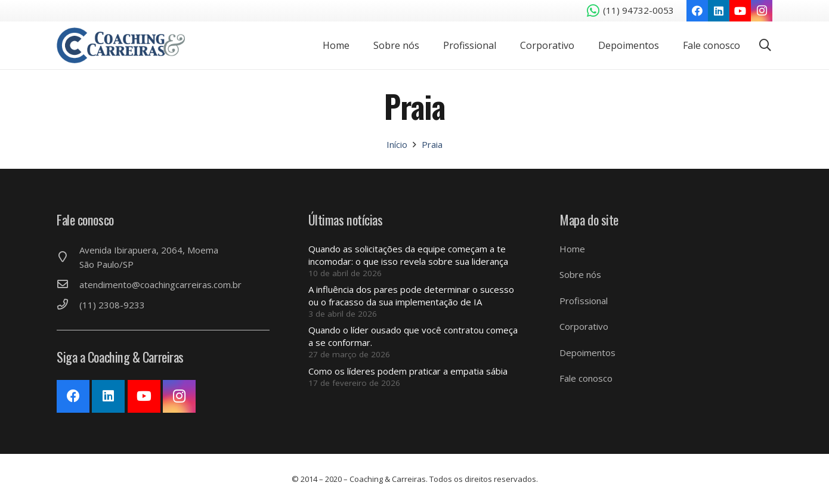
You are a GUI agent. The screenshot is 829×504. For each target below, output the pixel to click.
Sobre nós (580, 274)
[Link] (121, 45)
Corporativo (584, 326)
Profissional (584, 301)
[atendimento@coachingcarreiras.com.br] (68, 285)
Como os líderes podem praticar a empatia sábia (408, 371)
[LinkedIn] (719, 11)
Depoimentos (587, 353)
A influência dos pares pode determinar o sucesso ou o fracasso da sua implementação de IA (411, 296)
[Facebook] (697, 11)
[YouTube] (740, 11)
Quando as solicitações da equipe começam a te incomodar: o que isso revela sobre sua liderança (408, 255)
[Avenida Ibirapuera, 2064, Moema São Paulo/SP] (68, 257)
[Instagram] (762, 11)
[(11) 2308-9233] (68, 305)
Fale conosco (586, 378)
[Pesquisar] (765, 45)
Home (572, 249)
